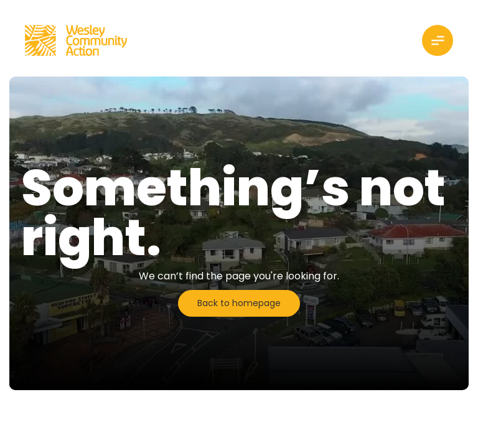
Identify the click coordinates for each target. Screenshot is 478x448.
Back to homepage (239, 303)
